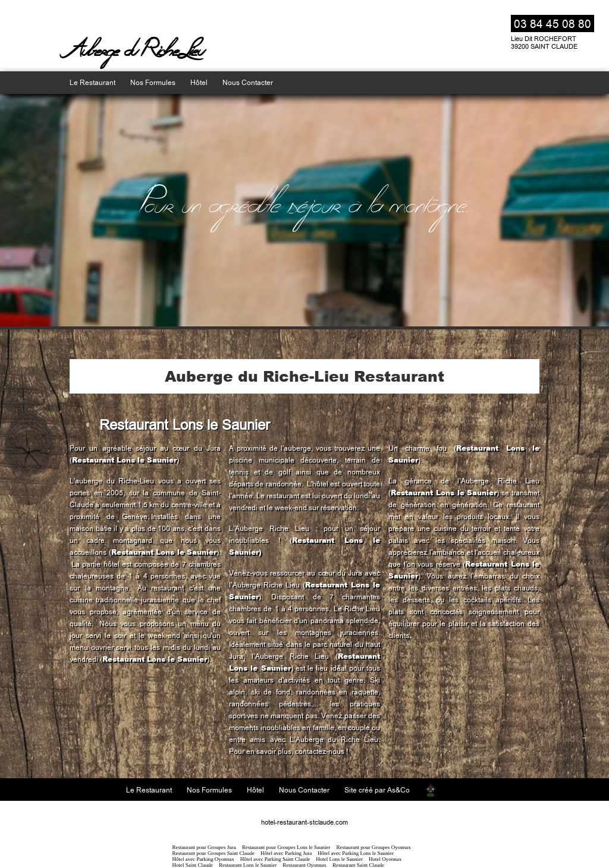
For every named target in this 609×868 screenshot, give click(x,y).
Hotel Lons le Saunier (339, 859)
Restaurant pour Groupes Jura (204, 847)
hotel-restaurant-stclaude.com (304, 823)
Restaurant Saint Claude (358, 865)
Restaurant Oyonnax (304, 865)
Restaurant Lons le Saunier (124, 460)
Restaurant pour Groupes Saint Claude (214, 853)
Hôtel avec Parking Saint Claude (275, 859)
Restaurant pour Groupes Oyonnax (373, 847)
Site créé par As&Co (377, 790)
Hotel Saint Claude (193, 865)
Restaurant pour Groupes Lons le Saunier (286, 847)
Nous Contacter (248, 83)
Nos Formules (153, 83)
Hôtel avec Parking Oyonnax (203, 859)
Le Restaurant (92, 83)
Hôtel (199, 83)
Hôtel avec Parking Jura (286, 853)
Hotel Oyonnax (385, 859)
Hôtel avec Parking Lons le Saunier (356, 853)
